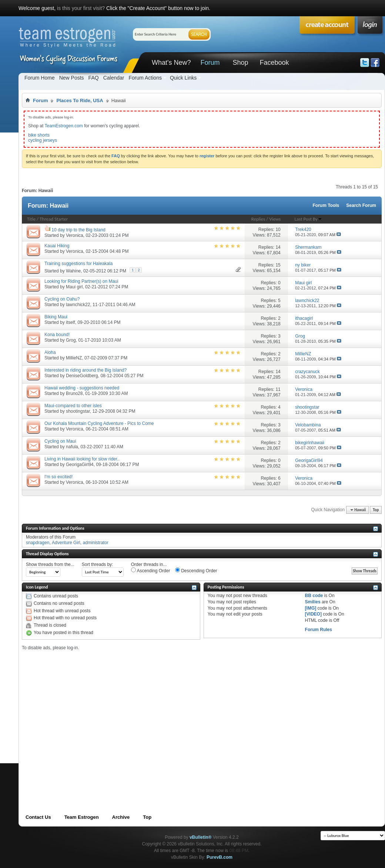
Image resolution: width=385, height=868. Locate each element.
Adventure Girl (66, 543)
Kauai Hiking (57, 246)
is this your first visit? (81, 8)
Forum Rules (319, 630)
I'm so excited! (58, 477)
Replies (258, 219)
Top (376, 510)
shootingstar (78, 411)
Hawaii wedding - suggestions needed (82, 388)
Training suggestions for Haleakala (78, 264)
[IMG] (311, 608)
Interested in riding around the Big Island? (86, 370)
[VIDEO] (313, 614)
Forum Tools (326, 205)
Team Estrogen (82, 817)
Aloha (50, 352)
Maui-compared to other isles (73, 406)
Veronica (75, 235)
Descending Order (196, 570)
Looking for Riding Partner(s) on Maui (81, 281)
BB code (314, 596)
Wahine (73, 271)
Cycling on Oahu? (62, 299)
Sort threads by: (98, 564)
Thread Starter (54, 219)
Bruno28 (74, 393)
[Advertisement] (69, 720)
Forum (210, 63)
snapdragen (38, 543)
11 (278, 389)
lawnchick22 (78, 305)
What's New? (171, 63)
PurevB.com (220, 857)
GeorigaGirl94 (80, 465)
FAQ (94, 78)
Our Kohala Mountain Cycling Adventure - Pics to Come (99, 423)
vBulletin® (201, 837)
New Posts (72, 78)
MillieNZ (74, 358)
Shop (240, 63)
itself (71, 322)
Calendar (114, 78)
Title (31, 219)
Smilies (313, 602)
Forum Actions (145, 78)
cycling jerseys (43, 140)
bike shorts (39, 135)
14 (278, 247)
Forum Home (40, 78)
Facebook (274, 63)
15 (278, 265)
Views (275, 219)
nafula (72, 447)
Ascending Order (151, 570)
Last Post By (308, 219)
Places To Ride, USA (80, 100)
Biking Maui (56, 317)
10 (278, 229)
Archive (121, 817)
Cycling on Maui (60, 441)
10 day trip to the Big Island (78, 230)
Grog (71, 340)
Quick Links (183, 78)
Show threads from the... (50, 564)
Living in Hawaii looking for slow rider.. (82, 459)
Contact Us (38, 817)
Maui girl (74, 287)
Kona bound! (57, 335)
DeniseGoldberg (82, 376)
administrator (95, 543)
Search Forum (361, 205)
